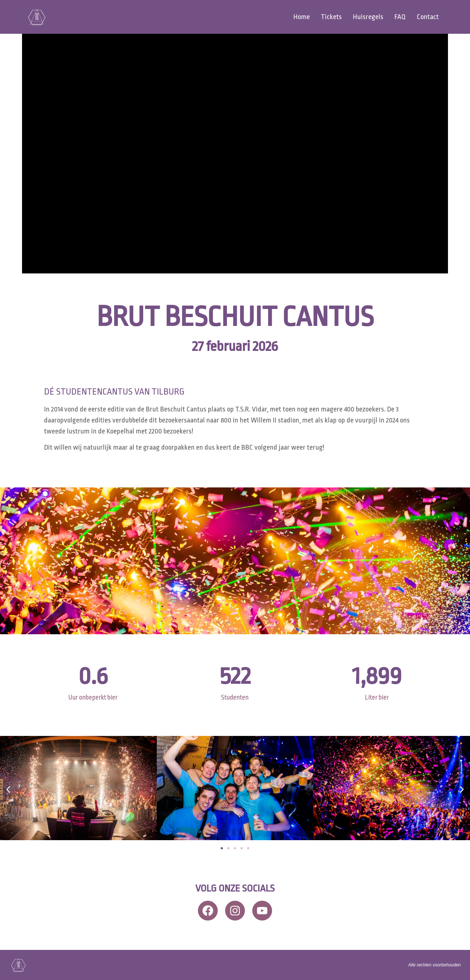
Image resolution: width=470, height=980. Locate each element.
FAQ (400, 17)
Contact (428, 17)
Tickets (331, 17)
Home (302, 17)
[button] (8, 789)
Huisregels (368, 17)
